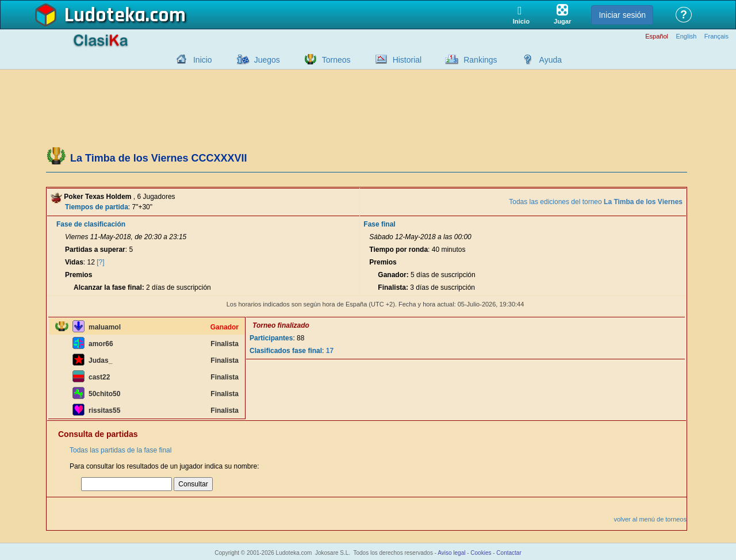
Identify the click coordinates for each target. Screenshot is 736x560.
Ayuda (551, 60)
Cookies (481, 553)
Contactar (509, 553)
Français (716, 37)
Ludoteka (105, 16)
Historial (407, 60)
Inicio (203, 60)
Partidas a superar (95, 250)
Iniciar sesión (622, 15)
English (686, 37)
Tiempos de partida (97, 207)
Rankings (480, 60)
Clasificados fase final (286, 351)
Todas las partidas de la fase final (120, 450)
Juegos (267, 60)
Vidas (74, 262)
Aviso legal (451, 553)
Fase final (379, 224)
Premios (78, 275)
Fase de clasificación (91, 224)
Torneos (336, 60)
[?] (100, 262)
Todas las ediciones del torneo (596, 202)
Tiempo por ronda (398, 250)
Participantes (271, 338)
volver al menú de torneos (650, 519)
